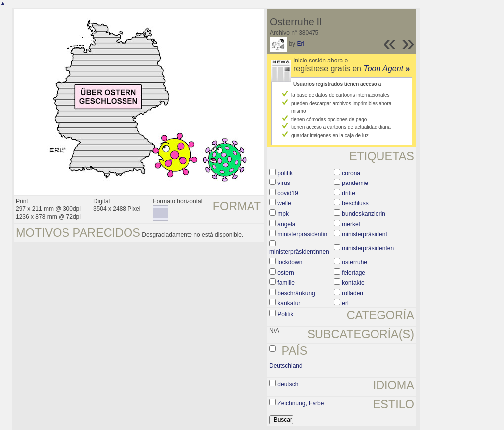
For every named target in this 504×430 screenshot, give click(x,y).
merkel (351, 224)
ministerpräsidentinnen (299, 252)
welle (284, 203)
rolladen (352, 293)
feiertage (353, 273)
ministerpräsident (364, 234)
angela (286, 224)
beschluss (355, 203)
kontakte (353, 283)
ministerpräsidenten (368, 248)
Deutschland (286, 366)
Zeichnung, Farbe (301, 403)
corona (351, 173)
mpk (283, 214)
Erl (300, 44)
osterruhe (354, 262)
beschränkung (296, 293)
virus (283, 183)
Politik (285, 314)
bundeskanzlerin (363, 214)
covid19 (287, 193)
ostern (285, 273)
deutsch (288, 384)
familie (286, 283)
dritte (348, 193)
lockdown (290, 262)
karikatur (289, 303)
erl (345, 303)
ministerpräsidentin (302, 234)
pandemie (355, 183)
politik (285, 173)
